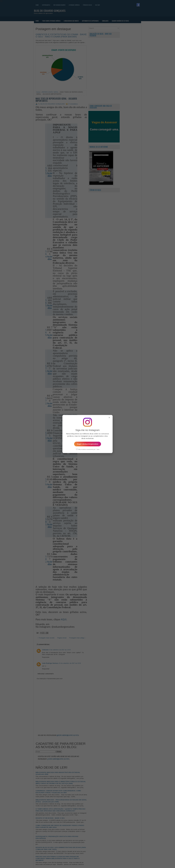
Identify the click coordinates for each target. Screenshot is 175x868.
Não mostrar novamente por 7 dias (88, 449)
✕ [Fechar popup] (109, 417)
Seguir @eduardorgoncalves (88, 444)
